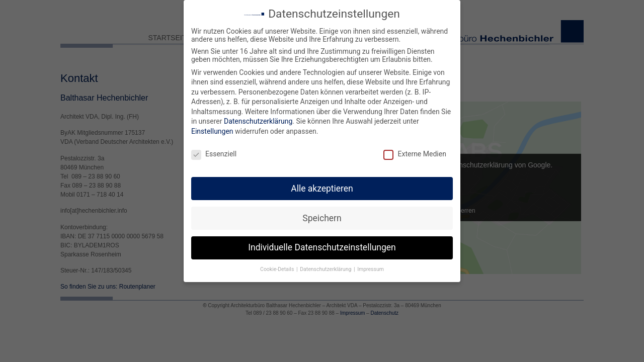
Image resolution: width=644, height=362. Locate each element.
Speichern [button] (322, 215)
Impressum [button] (371, 267)
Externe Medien (415, 151)
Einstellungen (212, 128)
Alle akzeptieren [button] (322, 186)
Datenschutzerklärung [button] (326, 267)
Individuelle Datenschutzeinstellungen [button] (322, 245)
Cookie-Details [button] (278, 267)
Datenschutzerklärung (258, 119)
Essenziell (214, 151)
